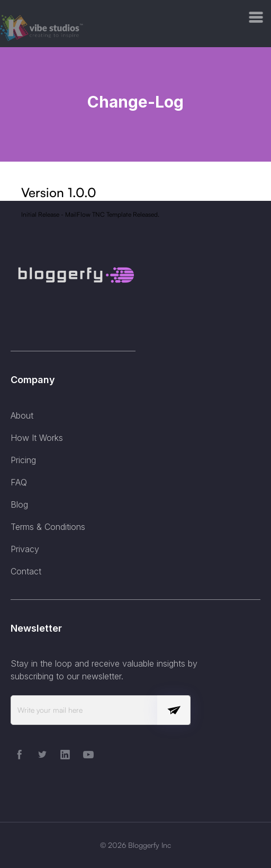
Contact (26, 571)
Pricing (23, 460)
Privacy (25, 549)
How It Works (37, 438)
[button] (256, 17)
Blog (19, 504)
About (22, 415)
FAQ (19, 482)
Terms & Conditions (48, 527)
